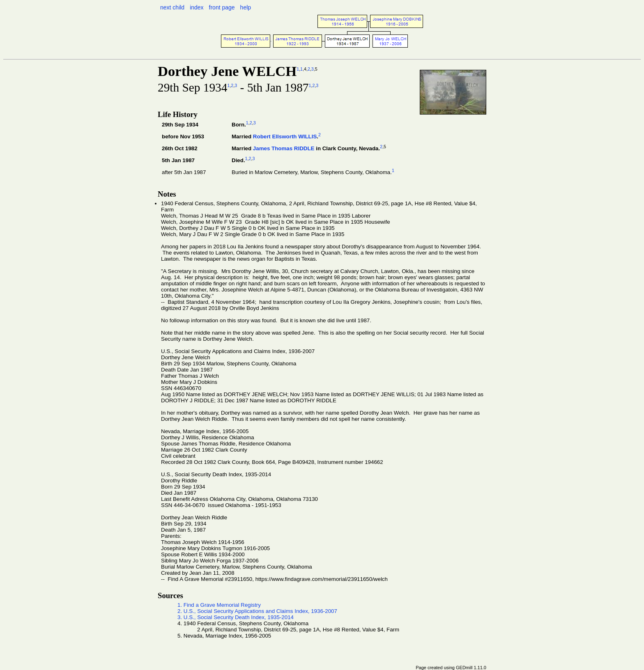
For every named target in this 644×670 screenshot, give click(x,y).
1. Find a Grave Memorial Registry (219, 605)
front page (222, 7)
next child (172, 7)
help (246, 7)
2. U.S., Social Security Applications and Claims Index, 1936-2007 (257, 611)
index (197, 7)
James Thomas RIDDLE (284, 148)
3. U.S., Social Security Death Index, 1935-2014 (236, 617)
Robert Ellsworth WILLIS (285, 137)
